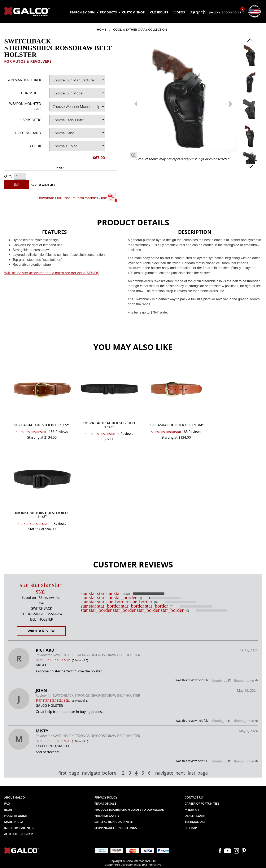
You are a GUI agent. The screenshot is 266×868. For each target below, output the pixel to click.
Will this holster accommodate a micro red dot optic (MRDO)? (52, 273)
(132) (126, 594)
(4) (140, 598)
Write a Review (41, 631)
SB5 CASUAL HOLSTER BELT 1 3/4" (176, 425)
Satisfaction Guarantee (114, 822)
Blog (8, 810)
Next (17, 184)
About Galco (14, 797)
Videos (179, 12)
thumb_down (244, 680)
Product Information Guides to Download (129, 810)
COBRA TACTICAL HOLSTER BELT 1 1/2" (109, 425)
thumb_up (220, 680)
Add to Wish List (43, 185)
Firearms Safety (107, 816)
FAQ (7, 803)
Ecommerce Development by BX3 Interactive (133, 865)
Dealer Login (195, 816)
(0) (156, 602)
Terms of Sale (105, 803)
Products (110, 12)
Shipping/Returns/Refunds (116, 828)
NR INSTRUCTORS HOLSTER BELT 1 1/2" (42, 515)
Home (102, 29)
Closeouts (159, 12)
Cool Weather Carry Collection (140, 29)
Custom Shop (133, 12)
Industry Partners (19, 828)
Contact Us (194, 797)
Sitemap (191, 828)
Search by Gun (84, 12)
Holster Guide (16, 816)
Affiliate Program (19, 834)
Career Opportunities (202, 803)
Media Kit (192, 810)
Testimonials (195, 822)
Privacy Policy (106, 797)
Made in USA (14, 822)
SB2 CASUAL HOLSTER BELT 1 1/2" (42, 425)
